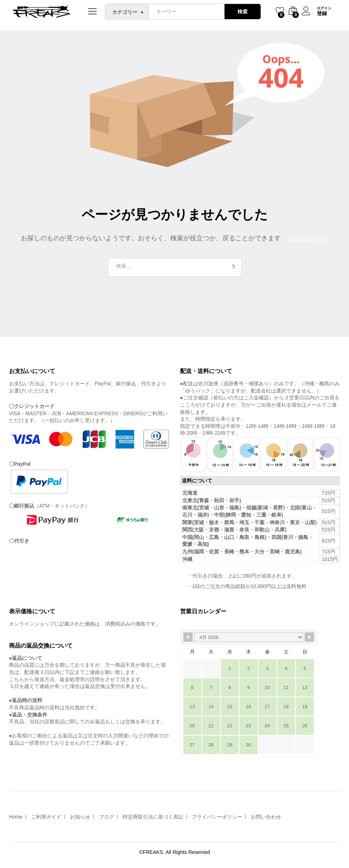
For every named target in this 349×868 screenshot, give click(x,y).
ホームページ (309, 238)
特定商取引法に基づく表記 (153, 817)
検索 (242, 12)
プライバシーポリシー (217, 817)
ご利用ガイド (46, 817)
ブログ (106, 817)
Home (16, 817)
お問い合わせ (266, 817)
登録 (322, 13)
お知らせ (80, 817)
